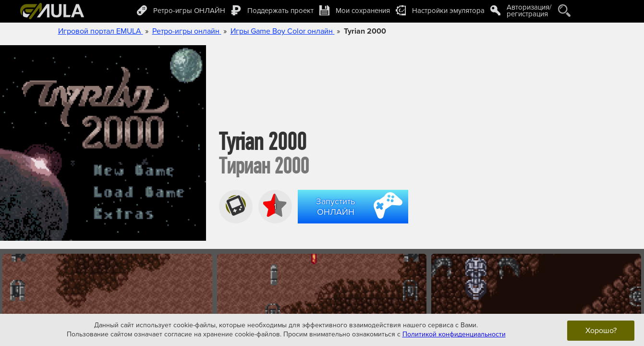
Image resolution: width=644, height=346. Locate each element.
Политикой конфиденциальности (454, 334)
